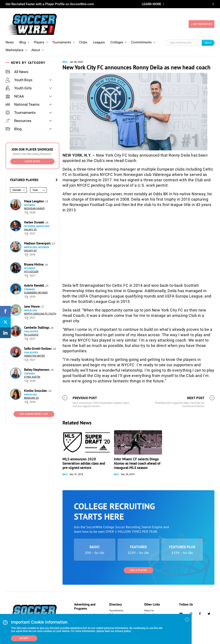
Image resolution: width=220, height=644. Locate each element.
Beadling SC (31, 398)
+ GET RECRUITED (202, 24)
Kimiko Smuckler (36, 391)
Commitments (141, 42)
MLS (65, 62)
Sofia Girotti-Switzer (38, 349)
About (36, 50)
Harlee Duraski (34, 222)
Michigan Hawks (34, 208)
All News (17, 72)
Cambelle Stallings (37, 327)
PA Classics (31, 335)
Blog (23, 42)
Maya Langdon (34, 201)
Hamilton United (34, 356)
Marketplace (15, 50)
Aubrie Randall (34, 285)
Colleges (117, 42)
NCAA (15, 96)
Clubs (83, 42)
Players (39, 42)
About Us (149, 611)
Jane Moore (32, 306)
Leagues (99, 42)
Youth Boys (19, 80)
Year (35, 190)
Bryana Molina (34, 264)
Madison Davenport (38, 243)
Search (208, 43)
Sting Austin (32, 377)
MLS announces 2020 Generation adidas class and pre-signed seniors (84, 463)
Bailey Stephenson (37, 370)
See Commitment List (34, 414)
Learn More (32, 161)
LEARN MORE (151, 4)
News (10, 42)
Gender (17, 190)
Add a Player (138, 570)
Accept (24, 638)
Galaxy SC (30, 230)
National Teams (23, 104)
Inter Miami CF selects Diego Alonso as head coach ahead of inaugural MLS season (137, 463)
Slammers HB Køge (36, 293)
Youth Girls (19, 88)
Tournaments (62, 42)
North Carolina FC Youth (40, 314)
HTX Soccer (31, 272)
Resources (18, 121)
